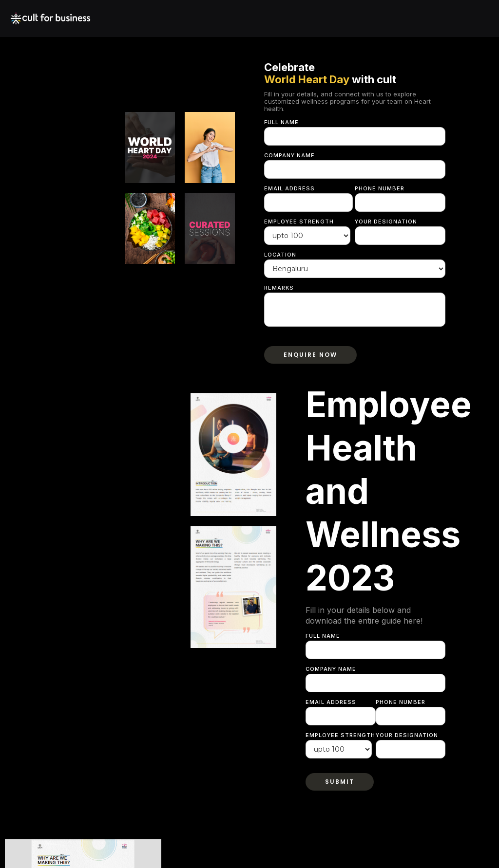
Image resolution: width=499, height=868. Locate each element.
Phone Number (380, 188)
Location (280, 255)
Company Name (289, 155)
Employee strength (299, 222)
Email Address (289, 188)
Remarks (279, 288)
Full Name (281, 122)
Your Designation (386, 222)
